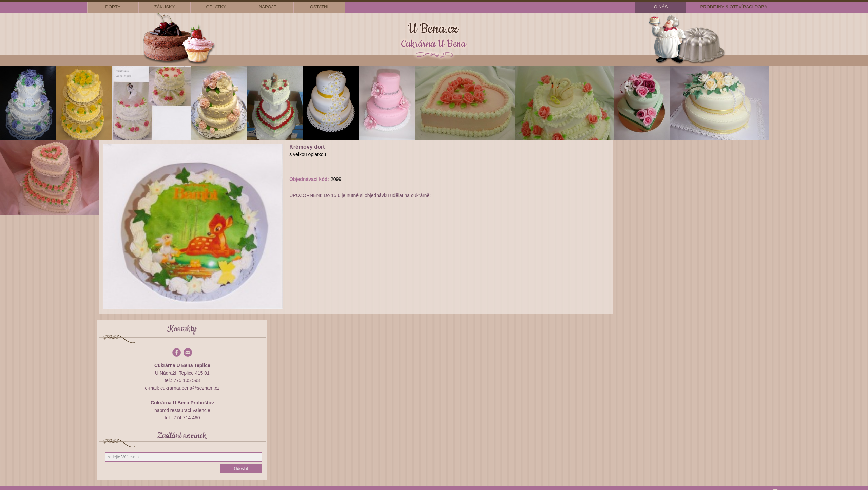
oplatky (216, 7)
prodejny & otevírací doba (734, 7)
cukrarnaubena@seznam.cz (190, 388)
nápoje (268, 7)
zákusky (165, 7)
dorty (113, 7)
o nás (661, 7)
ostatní (319, 7)
